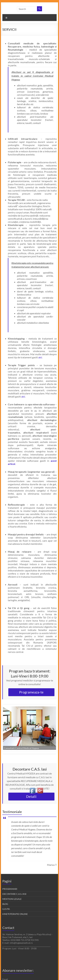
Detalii (31, 796)
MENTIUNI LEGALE (12, 899)
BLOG (5, 904)
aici (40, 357)
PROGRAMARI (10, 889)
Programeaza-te (31, 692)
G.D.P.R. (6, 909)
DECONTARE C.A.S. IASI (14, 894)
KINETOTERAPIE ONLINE (15, 914)
